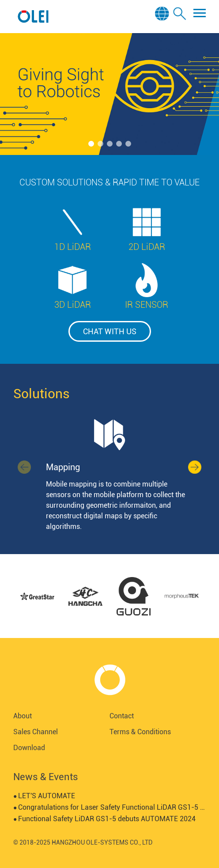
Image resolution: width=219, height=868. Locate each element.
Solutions (42, 394)
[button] (91, 144)
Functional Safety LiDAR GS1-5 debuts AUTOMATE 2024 (104, 819)
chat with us (110, 331)
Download (29, 748)
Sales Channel (36, 732)
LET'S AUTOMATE (44, 796)
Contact (122, 716)
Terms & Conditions (140, 732)
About (23, 716)
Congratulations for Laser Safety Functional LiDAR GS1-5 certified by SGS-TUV (109, 807)
